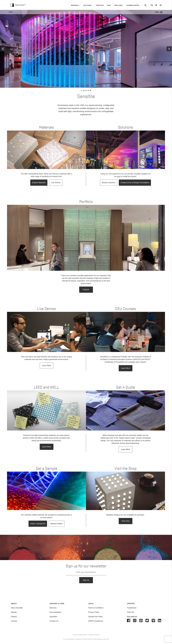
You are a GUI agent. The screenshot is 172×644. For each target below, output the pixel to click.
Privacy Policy (94, 612)
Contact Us (54, 621)
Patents (14, 617)
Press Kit (130, 612)
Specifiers (53, 617)
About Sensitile (17, 608)
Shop (109, 5)
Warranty (53, 608)
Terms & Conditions (96, 608)
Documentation (56, 612)
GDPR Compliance (96, 621)
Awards (14, 612)
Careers (14, 621)
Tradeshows (132, 608)
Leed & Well (118, 5)
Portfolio (100, 5)
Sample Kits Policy (95, 617)
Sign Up (86, 580)
